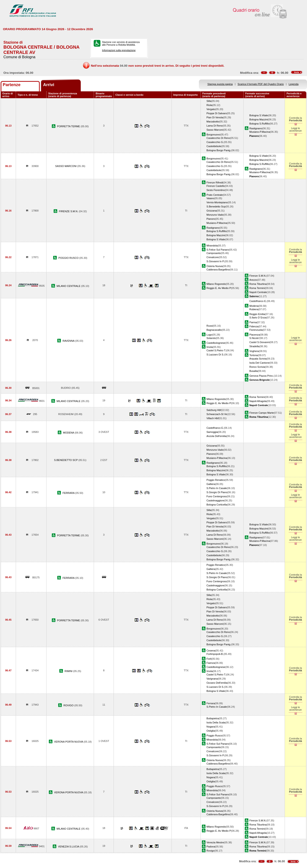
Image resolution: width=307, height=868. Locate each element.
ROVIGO (69, 705)
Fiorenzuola (256, 330)
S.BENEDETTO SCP (66, 460)
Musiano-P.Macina (260, 132)
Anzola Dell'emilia (216, 436)
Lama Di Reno (215, 126)
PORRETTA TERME (69, 126)
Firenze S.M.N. (258, 276)
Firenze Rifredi (215, 183)
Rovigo (210, 851)
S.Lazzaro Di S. (215, 355)
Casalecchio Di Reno (218, 138)
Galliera (211, 484)
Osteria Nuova (215, 266)
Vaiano (210, 198)
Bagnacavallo (214, 330)
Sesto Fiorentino (216, 190)
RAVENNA (69, 341)
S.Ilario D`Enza (258, 318)
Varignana (212, 679)
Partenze (12, 85)
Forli (209, 659)
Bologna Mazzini (259, 119)
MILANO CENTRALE (69, 286)
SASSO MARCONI (66, 166)
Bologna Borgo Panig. (219, 150)
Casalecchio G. (215, 142)
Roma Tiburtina (258, 284)
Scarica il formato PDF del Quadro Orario (261, 84)
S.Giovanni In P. (215, 261)
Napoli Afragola (258, 401)
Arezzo (253, 280)
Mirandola (212, 246)
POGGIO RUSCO (69, 258)
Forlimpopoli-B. (215, 654)
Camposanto (214, 253)
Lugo (209, 335)
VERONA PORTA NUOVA (69, 742)
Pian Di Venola (215, 117)
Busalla (253, 371)
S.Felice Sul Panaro (218, 250)
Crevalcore (213, 257)
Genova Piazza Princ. (261, 376)
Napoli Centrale (258, 292)
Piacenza (255, 335)
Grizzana (211, 211)
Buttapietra (213, 718)
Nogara (211, 727)
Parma (253, 322)
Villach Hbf (212, 418)
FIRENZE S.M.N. (69, 211)
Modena (254, 306)
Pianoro (211, 219)
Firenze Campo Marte (261, 413)
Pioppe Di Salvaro (217, 113)
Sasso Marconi (215, 130)
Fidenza (254, 326)
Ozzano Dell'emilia (217, 683)
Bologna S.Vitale (259, 115)
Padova (211, 847)
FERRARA (69, 493)
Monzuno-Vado (215, 215)
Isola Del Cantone (259, 363)
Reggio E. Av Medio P (219, 288)
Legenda (294, 84)
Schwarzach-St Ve (217, 414)
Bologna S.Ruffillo (259, 124)
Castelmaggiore (215, 500)
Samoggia (212, 432)
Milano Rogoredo (216, 284)
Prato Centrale (215, 195)
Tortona (254, 355)
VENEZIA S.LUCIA (69, 847)
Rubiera (254, 309)
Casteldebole (214, 146)
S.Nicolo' (254, 338)
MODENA (69, 433)
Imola (209, 347)
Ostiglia (211, 731)
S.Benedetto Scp (216, 206)
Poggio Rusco (214, 736)
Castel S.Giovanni (259, 342)
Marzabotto (213, 122)
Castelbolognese (216, 343)
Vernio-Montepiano (217, 202)
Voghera (254, 351)
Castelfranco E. (258, 301)
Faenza (211, 663)
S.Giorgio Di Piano (217, 492)
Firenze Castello (216, 186)
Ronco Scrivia (257, 367)
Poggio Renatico (216, 480)
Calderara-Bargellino (218, 270)
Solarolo (211, 338)
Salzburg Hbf (214, 410)
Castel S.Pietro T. (216, 350)
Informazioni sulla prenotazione (119, 50)
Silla (209, 101)
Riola (209, 105)
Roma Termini (257, 288)
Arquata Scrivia (258, 359)
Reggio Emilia (257, 314)
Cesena (211, 651)
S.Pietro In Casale (217, 488)
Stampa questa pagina (220, 84)
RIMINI (69, 671)
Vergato (211, 109)
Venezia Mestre (215, 842)
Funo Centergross (217, 496)
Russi (210, 326)
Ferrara (211, 703)
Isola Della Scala (216, 722)
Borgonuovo (213, 135)
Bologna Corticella (217, 505)
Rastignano (256, 128)
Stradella (254, 346)
